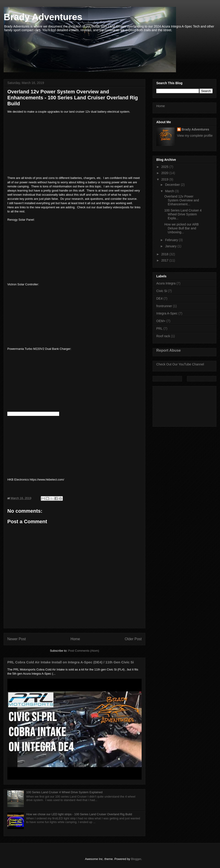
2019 (165, 179)
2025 (165, 167)
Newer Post (17, 639)
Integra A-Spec (167, 313)
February (172, 240)
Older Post (133, 639)
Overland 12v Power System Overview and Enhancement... (182, 200)
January (171, 246)
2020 (165, 173)
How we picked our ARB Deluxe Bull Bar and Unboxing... (181, 228)
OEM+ (161, 321)
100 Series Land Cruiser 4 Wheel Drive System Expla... (183, 214)
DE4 (159, 298)
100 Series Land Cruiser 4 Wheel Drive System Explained (64, 792)
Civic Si (162, 291)
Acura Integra (166, 283)
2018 (165, 254)
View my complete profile (195, 136)
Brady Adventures (43, 17)
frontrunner (164, 306)
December (173, 185)
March (170, 191)
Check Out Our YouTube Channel (180, 364)
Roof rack (163, 336)
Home (75, 639)
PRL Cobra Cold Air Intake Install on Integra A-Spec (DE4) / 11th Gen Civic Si (71, 662)
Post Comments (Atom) (84, 651)
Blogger (136, 859)
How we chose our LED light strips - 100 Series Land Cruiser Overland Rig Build (79, 814)
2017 (165, 260)
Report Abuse (169, 350)
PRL (159, 328)
